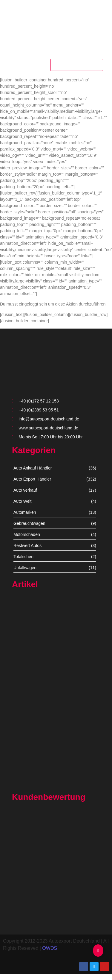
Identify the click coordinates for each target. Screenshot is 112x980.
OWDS (50, 948)
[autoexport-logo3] (56, 25)
